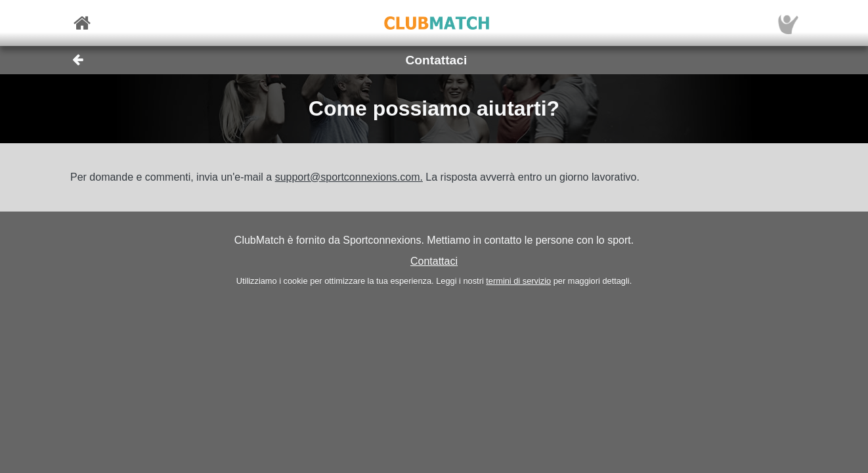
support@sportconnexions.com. (349, 177)
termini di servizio (518, 281)
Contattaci (434, 261)
